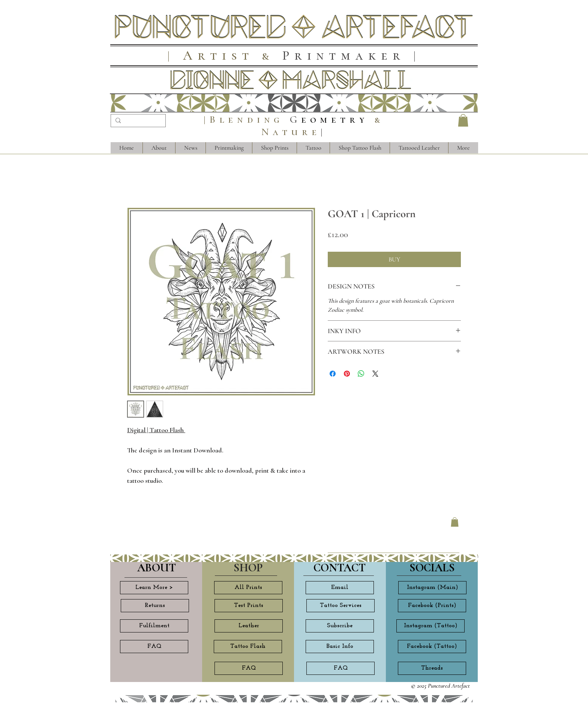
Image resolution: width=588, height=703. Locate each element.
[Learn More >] (154, 588)
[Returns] (155, 606)
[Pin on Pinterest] (347, 374)
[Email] (340, 588)
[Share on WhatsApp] (361, 374)
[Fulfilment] (154, 626)
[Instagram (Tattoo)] (430, 626)
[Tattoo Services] (340, 606)
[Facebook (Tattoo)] (432, 647)
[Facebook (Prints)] (432, 606)
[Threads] (432, 668)
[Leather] (249, 626)
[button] (463, 120)
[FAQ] (154, 647)
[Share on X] (375, 374)
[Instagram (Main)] (432, 588)
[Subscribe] (340, 626)
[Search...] (137, 122)
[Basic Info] (340, 647)
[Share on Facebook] (333, 374)
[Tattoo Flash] (248, 647)
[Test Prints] (249, 606)
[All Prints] (248, 588)
